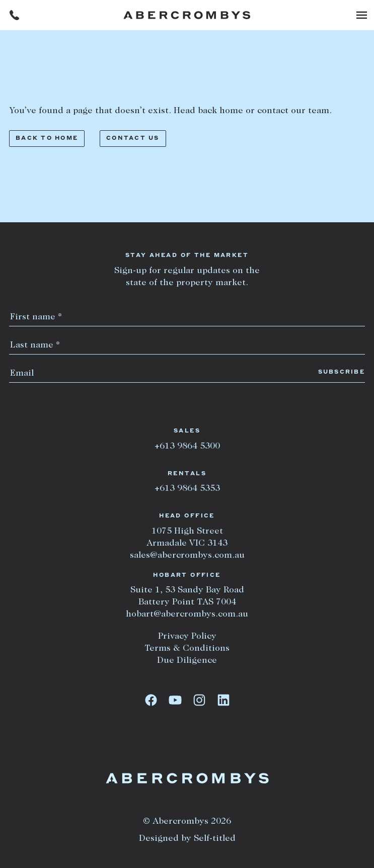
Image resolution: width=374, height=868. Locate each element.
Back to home (47, 139)
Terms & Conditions (187, 649)
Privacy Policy (187, 637)
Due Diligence (187, 661)
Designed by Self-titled (187, 839)
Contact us (133, 139)
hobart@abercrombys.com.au (187, 615)
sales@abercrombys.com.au (187, 556)
